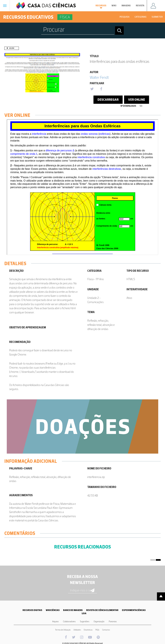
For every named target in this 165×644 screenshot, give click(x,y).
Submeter (157, 17)
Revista (140, 6)
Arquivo (55, 621)
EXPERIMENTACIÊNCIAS (134, 610)
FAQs (97, 630)
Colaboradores (69, 621)
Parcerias (113, 621)
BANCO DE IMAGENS (73, 610)
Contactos (106, 630)
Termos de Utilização (63, 630)
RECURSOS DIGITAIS (32, 610)
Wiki (114, 6)
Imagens (126, 6)
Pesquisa (124, 17)
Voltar (12, 48)
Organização (99, 621)
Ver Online (137, 100)
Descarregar (108, 100)
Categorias (141, 17)
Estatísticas (88, 630)
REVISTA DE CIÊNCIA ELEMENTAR (102, 610)
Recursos (101, 6)
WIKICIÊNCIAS (53, 610)
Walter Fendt (99, 77)
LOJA (84, 613)
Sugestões (85, 621)
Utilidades (77, 630)
